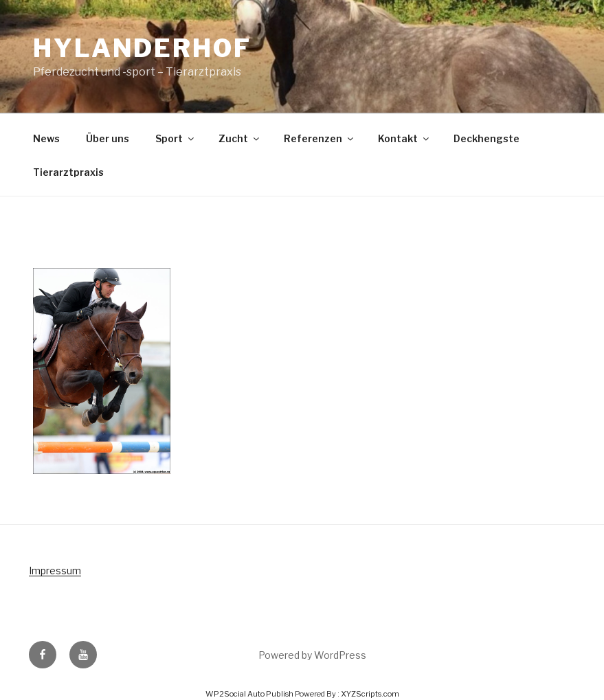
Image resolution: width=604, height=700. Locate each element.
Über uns (108, 138)
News (46, 138)
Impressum (55, 571)
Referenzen (320, 138)
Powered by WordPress (312, 655)
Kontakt (404, 138)
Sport (176, 138)
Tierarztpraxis (68, 172)
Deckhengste (486, 138)
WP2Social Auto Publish (249, 694)
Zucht (240, 138)
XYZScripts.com (370, 694)
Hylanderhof (142, 48)
